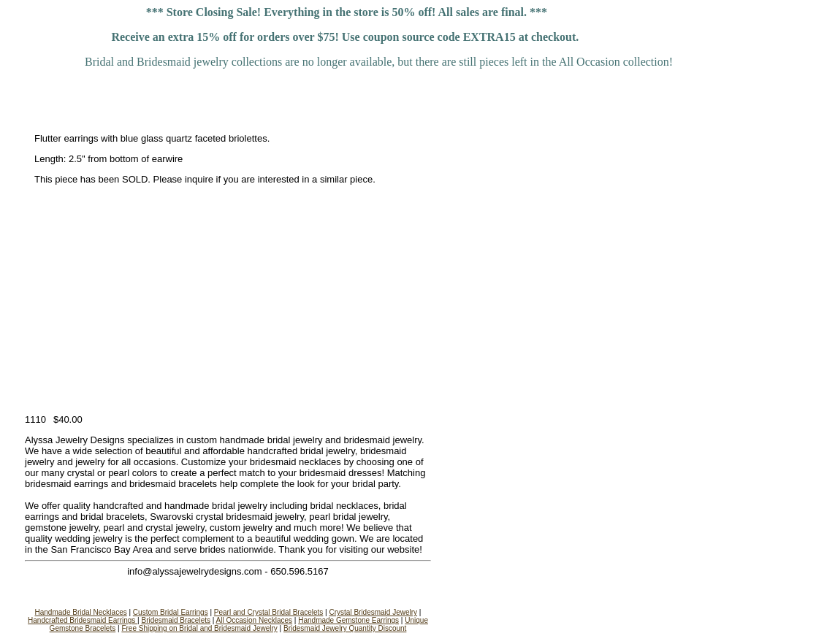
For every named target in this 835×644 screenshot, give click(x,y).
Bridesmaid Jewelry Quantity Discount (345, 628)
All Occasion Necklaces (254, 620)
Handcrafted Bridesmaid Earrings (83, 620)
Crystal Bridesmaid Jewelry (373, 612)
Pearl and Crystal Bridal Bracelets (269, 612)
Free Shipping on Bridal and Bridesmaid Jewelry (199, 628)
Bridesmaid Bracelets (176, 620)
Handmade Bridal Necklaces (81, 612)
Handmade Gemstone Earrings (348, 620)
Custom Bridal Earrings (171, 612)
